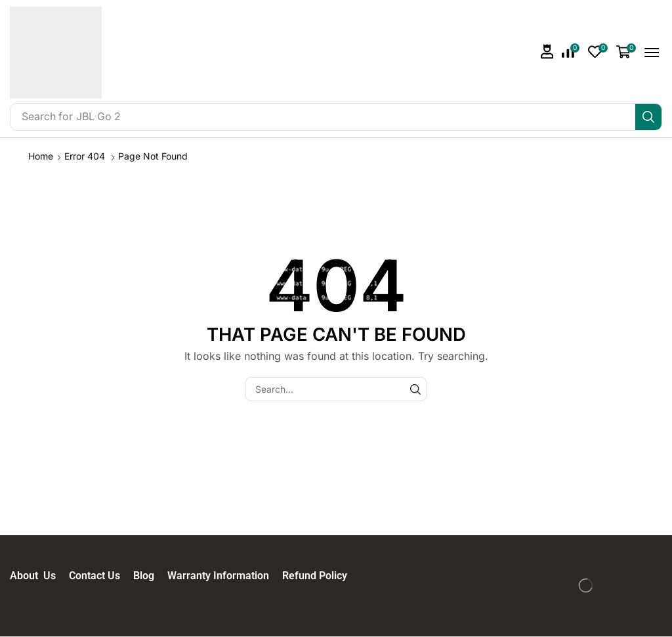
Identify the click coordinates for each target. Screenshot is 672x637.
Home (41, 156)
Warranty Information (225, 576)
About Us (39, 576)
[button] (547, 52)
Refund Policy (315, 576)
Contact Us (101, 576)
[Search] (648, 117)
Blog (150, 576)
